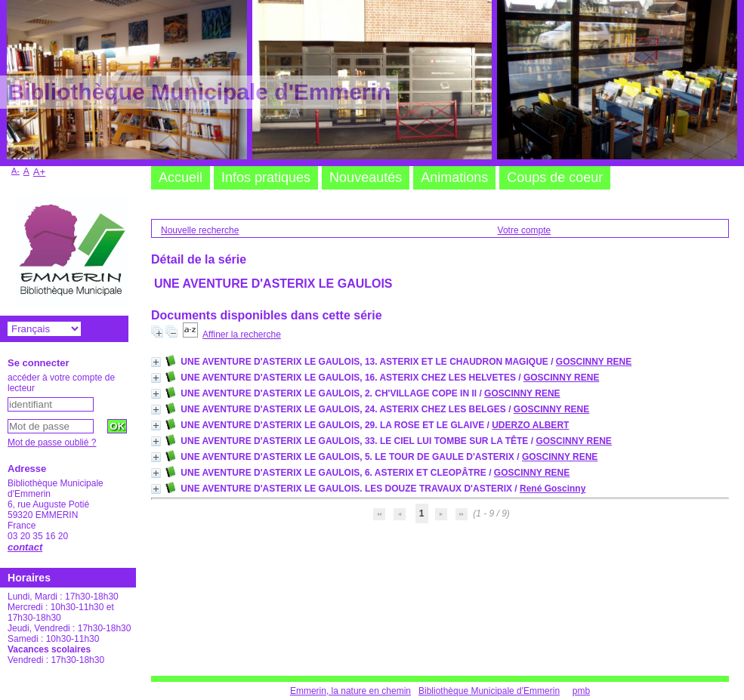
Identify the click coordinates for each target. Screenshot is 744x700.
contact (25, 547)
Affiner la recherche (242, 335)
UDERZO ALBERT (530, 425)
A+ (40, 172)
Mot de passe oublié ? (52, 443)
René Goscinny (553, 489)
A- (15, 171)
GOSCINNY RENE (594, 362)
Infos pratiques (266, 177)
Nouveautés (366, 177)
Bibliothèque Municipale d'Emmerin (489, 691)
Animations (454, 177)
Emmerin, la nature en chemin (350, 691)
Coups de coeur (555, 177)
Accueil (181, 177)
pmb (581, 691)
